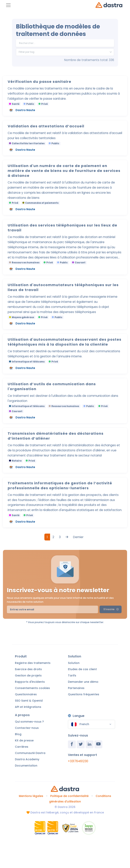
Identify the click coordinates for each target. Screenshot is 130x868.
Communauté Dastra (30, 753)
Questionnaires (26, 694)
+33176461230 (78, 761)
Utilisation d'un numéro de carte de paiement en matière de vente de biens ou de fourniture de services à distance (64, 171)
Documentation (26, 766)
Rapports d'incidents (30, 682)
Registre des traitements (33, 663)
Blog (18, 734)
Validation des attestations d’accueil (46, 126)
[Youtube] (98, 744)
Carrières (22, 747)
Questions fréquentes (84, 694)
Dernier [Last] (78, 537)
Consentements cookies (32, 688)
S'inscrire (111, 609)
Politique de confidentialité (69, 796)
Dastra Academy (27, 759)
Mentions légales (31, 796)
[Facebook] (72, 744)
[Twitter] (81, 744)
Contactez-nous (27, 728)
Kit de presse (24, 740)
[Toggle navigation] (8, 5)
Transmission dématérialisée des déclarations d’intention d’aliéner (56, 436)
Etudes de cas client (82, 669)
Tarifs (72, 675)
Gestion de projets (28, 675)
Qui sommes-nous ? (29, 722)
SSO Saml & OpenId (29, 701)
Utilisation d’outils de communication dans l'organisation (52, 386)
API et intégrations (28, 707)
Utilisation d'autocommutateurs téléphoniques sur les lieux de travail (63, 287)
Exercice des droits (28, 669)
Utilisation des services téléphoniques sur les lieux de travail (62, 228)
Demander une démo (83, 682)
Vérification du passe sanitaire (39, 82)
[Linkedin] (90, 744)
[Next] (67, 537)
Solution (74, 663)
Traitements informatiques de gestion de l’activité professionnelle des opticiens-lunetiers (60, 486)
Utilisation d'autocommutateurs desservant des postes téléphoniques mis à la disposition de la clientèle (65, 342)
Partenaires (76, 688)
